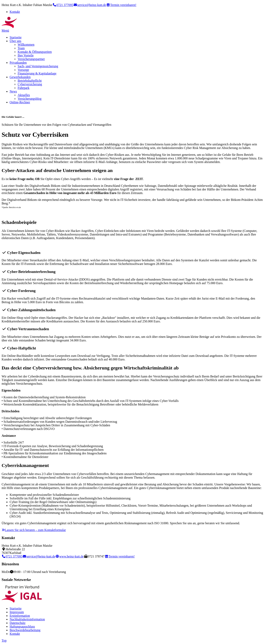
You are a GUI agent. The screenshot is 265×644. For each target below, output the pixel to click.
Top (4, 640)
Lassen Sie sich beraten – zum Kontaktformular (34, 530)
